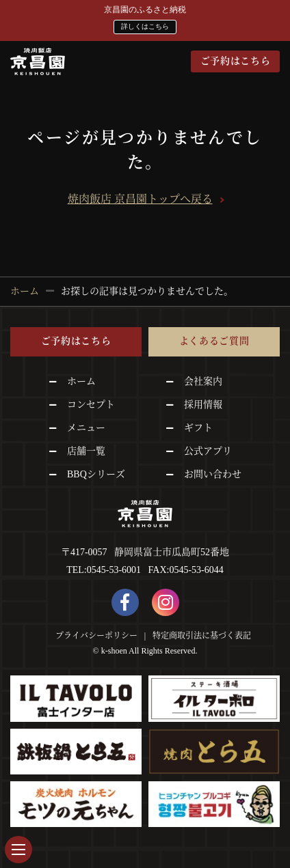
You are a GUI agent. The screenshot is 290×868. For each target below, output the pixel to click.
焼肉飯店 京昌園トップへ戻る (140, 199)
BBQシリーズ (96, 474)
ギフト (198, 427)
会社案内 (203, 381)
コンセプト (91, 404)
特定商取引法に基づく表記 (202, 635)
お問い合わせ (213, 474)
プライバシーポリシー (96, 635)
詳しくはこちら (145, 26)
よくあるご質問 (214, 341)
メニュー (86, 427)
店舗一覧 (86, 450)
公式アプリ (208, 450)
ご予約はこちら (236, 61)
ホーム (81, 381)
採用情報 (203, 404)
